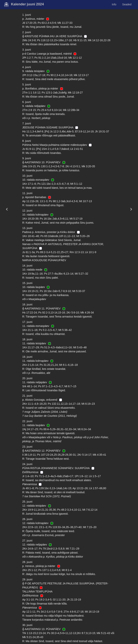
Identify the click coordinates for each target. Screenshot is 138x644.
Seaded (127, 4)
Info (114, 4)
